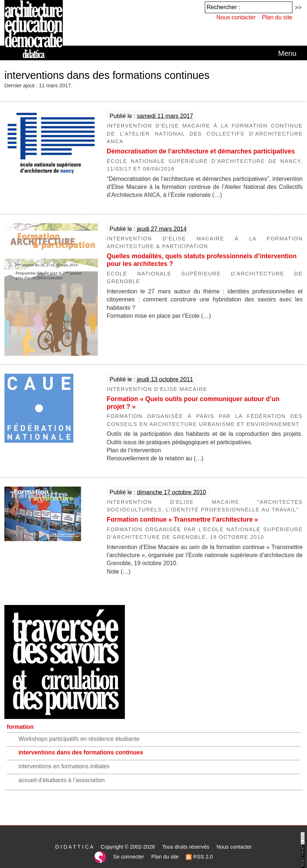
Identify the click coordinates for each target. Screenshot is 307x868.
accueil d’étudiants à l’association (62, 780)
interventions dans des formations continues (80, 752)
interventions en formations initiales (64, 766)
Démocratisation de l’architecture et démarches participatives (201, 151)
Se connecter (129, 857)
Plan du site (277, 17)
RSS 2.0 (199, 857)
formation (20, 727)
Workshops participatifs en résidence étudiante (79, 739)
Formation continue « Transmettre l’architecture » (182, 519)
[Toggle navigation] (287, 53)
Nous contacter (236, 17)
